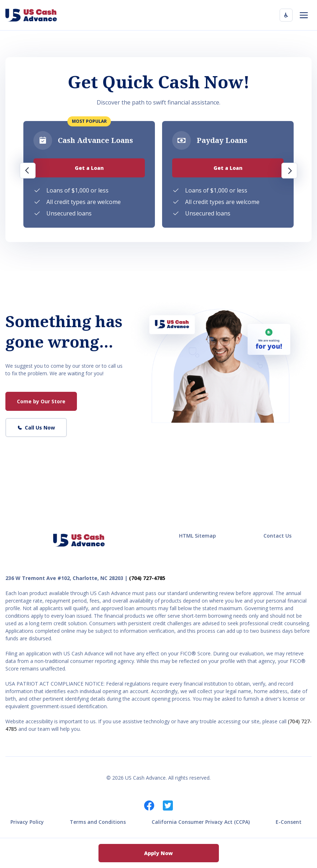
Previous (28, 171)
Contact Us (277, 536)
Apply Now (158, 853)
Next (289, 171)
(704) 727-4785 (147, 578)
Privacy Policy (27, 822)
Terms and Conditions (98, 822)
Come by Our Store (41, 401)
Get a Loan (89, 168)
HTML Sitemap (197, 536)
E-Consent (289, 822)
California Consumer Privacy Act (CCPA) (201, 822)
